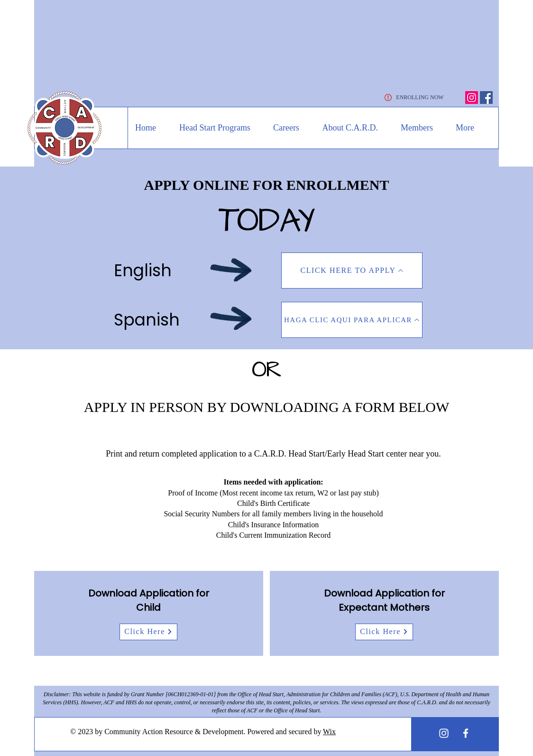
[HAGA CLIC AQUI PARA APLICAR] (352, 320)
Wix (329, 732)
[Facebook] (486, 98)
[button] (210, 128)
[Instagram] (472, 98)
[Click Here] (148, 632)
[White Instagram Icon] (444, 733)
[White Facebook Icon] (466, 733)
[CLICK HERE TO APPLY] (352, 271)
